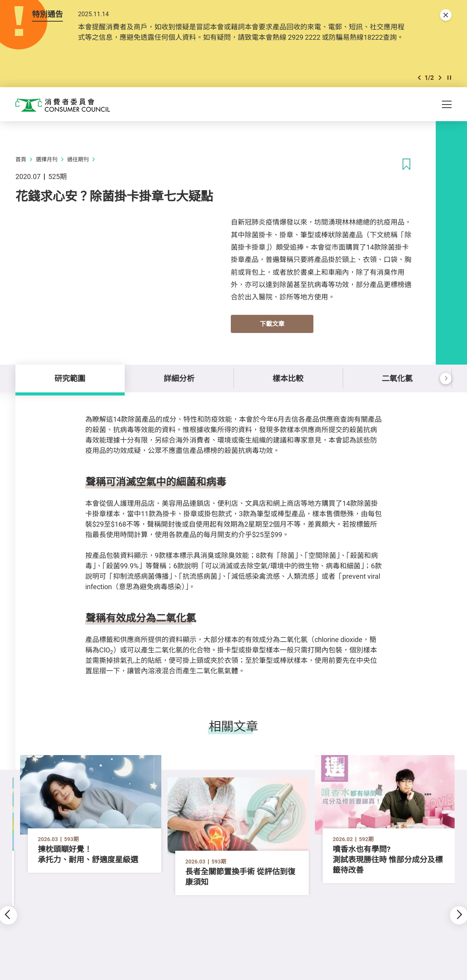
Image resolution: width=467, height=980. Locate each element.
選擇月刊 (47, 159)
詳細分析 (179, 378)
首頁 (21, 159)
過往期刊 (78, 159)
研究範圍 (70, 378)
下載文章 (272, 324)
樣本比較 (288, 378)
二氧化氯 (397, 378)
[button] (419, 78)
